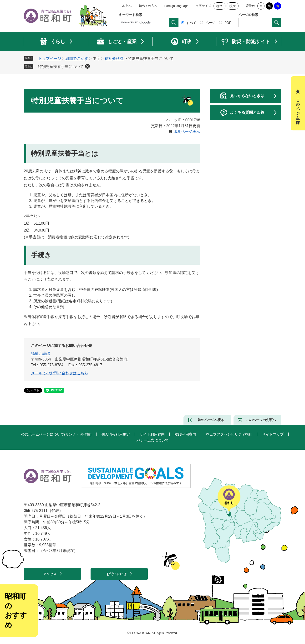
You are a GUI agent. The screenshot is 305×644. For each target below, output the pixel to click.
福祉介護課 (114, 59)
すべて (191, 23)
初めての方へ (148, 6)
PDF (228, 23)
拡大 (233, 6)
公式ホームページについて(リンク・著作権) (56, 434)
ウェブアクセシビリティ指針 (229, 434)
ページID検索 (248, 15)
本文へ (127, 6)
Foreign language (176, 6)
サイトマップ (273, 434)
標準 (219, 6)
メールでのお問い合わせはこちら (60, 373)
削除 (87, 66)
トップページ (50, 59)
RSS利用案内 (185, 434)
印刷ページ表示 (187, 131)
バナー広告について (153, 440)
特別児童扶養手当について (61, 67)
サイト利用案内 (152, 434)
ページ (210, 23)
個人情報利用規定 (116, 434)
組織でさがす (77, 59)
